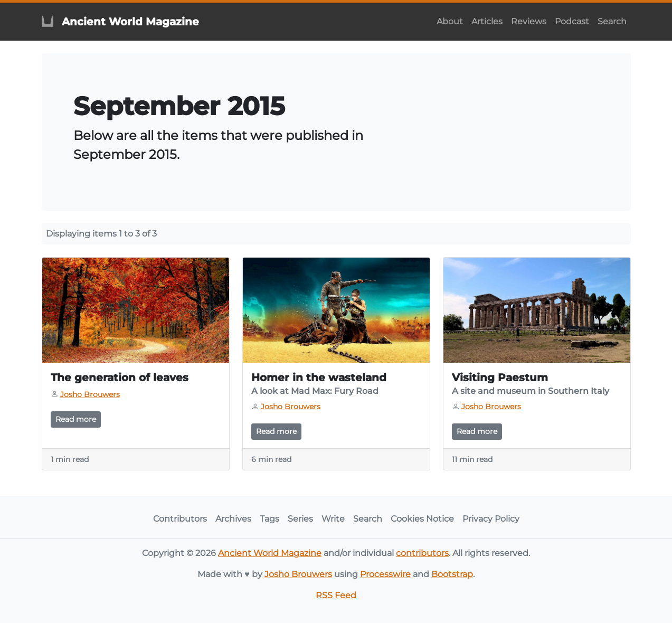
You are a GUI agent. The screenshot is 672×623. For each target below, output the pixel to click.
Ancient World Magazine (270, 553)
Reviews (529, 21)
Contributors (180, 519)
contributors (422, 553)
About (450, 21)
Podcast (572, 21)
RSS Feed (336, 595)
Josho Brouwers (298, 574)
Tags (269, 519)
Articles (487, 21)
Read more (76, 419)
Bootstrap (452, 574)
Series (300, 519)
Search (612, 21)
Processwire (385, 574)
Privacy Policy (491, 519)
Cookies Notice (422, 519)
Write (333, 519)
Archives (233, 519)
